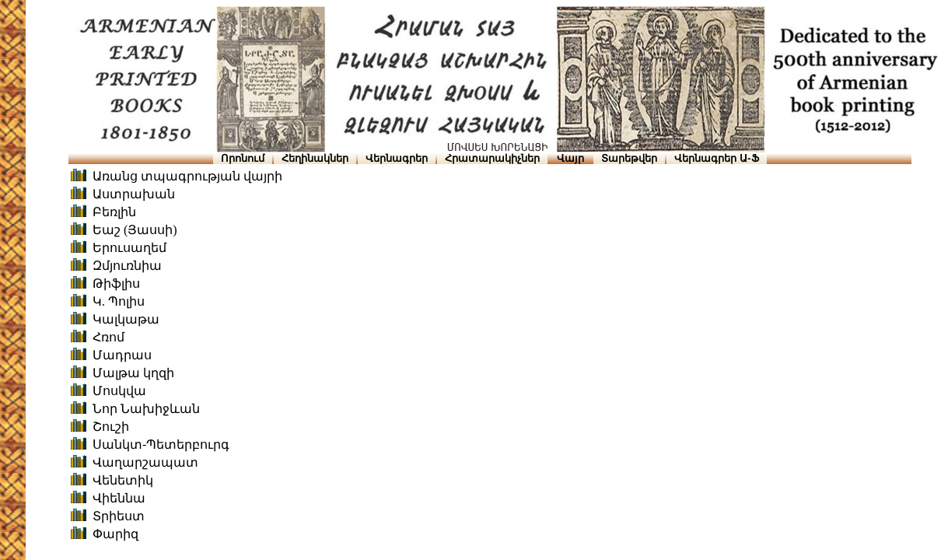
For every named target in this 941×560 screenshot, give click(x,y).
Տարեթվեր (629, 158)
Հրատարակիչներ (492, 158)
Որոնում (243, 158)
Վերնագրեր (397, 158)
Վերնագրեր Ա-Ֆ (716, 158)
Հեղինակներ (315, 158)
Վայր (570, 158)
